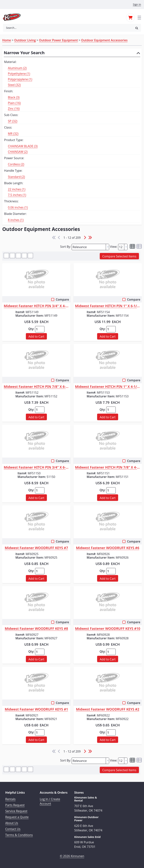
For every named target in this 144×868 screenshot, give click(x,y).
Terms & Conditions (19, 835)
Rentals (10, 799)
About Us (12, 823)
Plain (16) (14, 103)
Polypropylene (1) (20, 79)
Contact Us (13, 829)
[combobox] (68, 28)
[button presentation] (107, 247)
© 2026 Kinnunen (72, 856)
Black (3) (14, 97)
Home (7, 40)
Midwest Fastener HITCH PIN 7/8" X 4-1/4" (108, 467)
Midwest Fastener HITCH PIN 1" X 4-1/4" (108, 387)
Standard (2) (16, 177)
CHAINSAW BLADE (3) (23, 146)
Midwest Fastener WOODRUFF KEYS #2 (108, 709)
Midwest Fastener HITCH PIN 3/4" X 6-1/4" (36, 467)
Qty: (31, 329)
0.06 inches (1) (18, 207)
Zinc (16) (14, 109)
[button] (137, 28)
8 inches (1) (16, 220)
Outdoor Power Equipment (58, 40)
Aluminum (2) (17, 68)
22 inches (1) (17, 189)
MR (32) (13, 134)
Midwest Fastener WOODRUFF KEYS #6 (108, 548)
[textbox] (89, 247)
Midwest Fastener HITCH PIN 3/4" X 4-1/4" (36, 306)
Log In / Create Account (50, 801)
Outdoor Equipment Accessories (104, 40)
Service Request (16, 811)
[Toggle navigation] (139, 17)
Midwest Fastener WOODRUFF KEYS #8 (36, 629)
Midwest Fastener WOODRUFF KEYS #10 (108, 629)
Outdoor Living (25, 40)
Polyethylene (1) (19, 74)
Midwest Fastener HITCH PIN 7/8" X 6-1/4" (36, 387)
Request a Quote (17, 817)
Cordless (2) (16, 164)
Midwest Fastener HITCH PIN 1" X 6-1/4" (108, 306)
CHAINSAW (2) (18, 152)
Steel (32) (14, 85)
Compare (62, 299)
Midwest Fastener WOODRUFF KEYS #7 (36, 548)
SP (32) (13, 121)
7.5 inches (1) (17, 195)
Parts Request (15, 805)
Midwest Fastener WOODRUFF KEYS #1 (36, 709)
